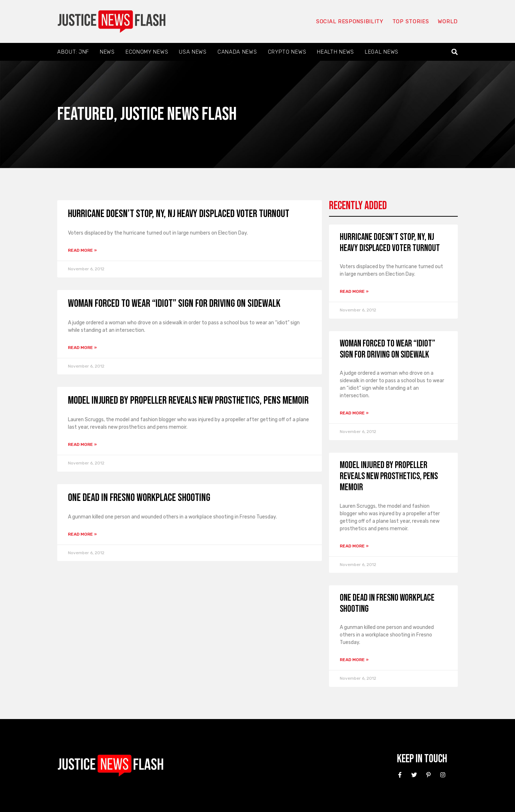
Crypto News (287, 52)
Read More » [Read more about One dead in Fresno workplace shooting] (82, 534)
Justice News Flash (178, 114)
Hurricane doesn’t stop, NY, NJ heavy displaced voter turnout (179, 214)
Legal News (382, 52)
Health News (335, 52)
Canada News (237, 52)
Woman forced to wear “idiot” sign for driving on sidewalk (174, 304)
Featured (85, 114)
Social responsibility (350, 21)
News (107, 52)
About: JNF (73, 52)
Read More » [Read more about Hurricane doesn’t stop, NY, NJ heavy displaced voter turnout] (82, 250)
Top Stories (411, 21)
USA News (193, 52)
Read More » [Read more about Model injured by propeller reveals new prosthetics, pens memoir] (82, 444)
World (448, 21)
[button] (455, 52)
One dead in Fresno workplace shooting (139, 498)
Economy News (147, 52)
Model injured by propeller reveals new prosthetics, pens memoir (188, 400)
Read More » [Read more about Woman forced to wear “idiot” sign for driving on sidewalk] (82, 348)
